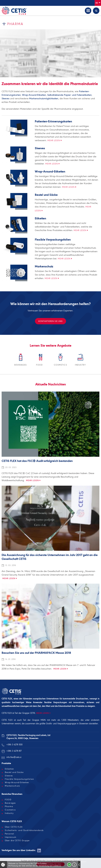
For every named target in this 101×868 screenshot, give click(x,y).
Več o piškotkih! (74, 865)
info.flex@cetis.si (14, 757)
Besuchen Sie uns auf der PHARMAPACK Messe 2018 (36, 653)
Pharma (9, 806)
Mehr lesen (54, 140)
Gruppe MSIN (39, 720)
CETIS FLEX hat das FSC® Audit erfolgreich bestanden (37, 461)
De (98, 3)
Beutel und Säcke (46, 195)
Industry (9, 813)
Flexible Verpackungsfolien (53, 240)
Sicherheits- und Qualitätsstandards (24, 830)
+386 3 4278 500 (14, 745)
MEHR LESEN (43, 713)
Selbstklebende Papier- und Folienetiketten (69, 95)
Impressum (11, 837)
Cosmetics (10, 810)
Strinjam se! (69, 865)
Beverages (10, 803)
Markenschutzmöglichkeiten (44, 98)
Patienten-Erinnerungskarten (53, 122)
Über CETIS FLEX (14, 827)
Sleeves (6, 98)
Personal (9, 834)
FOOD (8, 800)
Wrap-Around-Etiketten (34, 95)
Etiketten (40, 219)
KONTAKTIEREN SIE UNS (50, 321)
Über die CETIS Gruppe (17, 841)
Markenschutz (44, 267)
